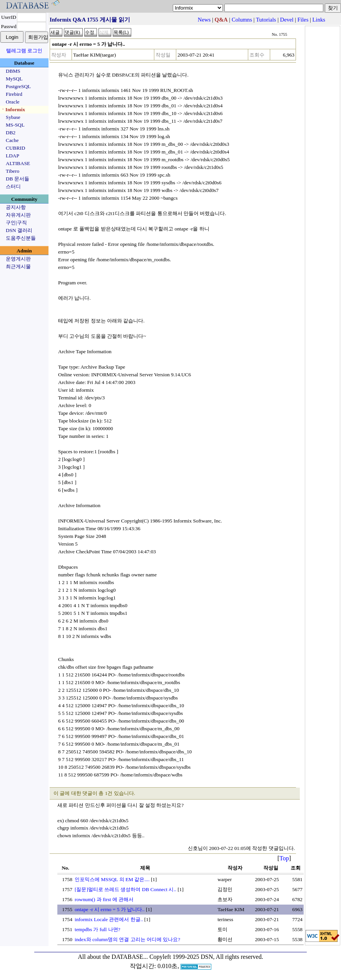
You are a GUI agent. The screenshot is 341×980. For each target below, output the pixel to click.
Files (303, 20)
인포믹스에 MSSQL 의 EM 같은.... (112, 879)
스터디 (13, 186)
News (204, 20)
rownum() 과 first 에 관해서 (104, 899)
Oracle (13, 102)
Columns (242, 20)
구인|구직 (16, 223)
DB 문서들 (18, 179)
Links (319, 20)
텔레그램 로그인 (24, 51)
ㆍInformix (13, 109)
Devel (287, 20)
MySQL (14, 79)
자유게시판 (18, 215)
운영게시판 (18, 259)
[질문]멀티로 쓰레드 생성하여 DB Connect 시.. (125, 889)
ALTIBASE (18, 163)
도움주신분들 (21, 238)
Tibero (13, 171)
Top (284, 858)
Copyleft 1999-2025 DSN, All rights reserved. (206, 957)
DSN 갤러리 (19, 230)
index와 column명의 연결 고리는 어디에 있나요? (127, 939)
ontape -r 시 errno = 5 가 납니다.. (110, 909)
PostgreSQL (18, 86)
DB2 (11, 133)
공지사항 (16, 207)
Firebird (14, 94)
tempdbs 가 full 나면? (98, 929)
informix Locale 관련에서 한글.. (109, 919)
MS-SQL (15, 125)
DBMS (13, 71)
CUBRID (15, 148)
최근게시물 (18, 266)
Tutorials (266, 20)
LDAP (13, 156)
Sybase (13, 117)
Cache (12, 140)
